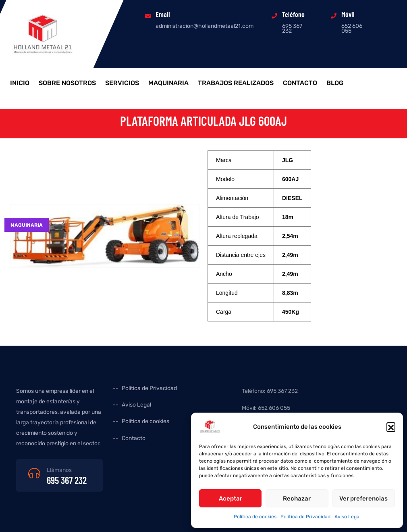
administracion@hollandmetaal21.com (205, 26)
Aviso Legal (348, 517)
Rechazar (297, 499)
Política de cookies (255, 517)
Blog (335, 83)
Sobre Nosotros (67, 83)
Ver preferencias (363, 499)
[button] (391, 427)
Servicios (122, 83)
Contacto (300, 83)
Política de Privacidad (305, 517)
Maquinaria (168, 83)
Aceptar (230, 499)
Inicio (20, 83)
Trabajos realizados (236, 83)
